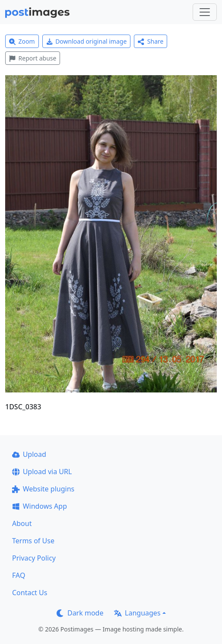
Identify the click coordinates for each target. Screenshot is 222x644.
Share (151, 41)
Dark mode (80, 613)
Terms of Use (33, 541)
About (22, 523)
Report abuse (33, 58)
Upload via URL (42, 472)
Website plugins (43, 489)
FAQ (19, 575)
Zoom (22, 41)
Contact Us (30, 593)
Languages (137, 613)
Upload (29, 454)
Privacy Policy (34, 558)
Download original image (87, 41)
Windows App (40, 506)
